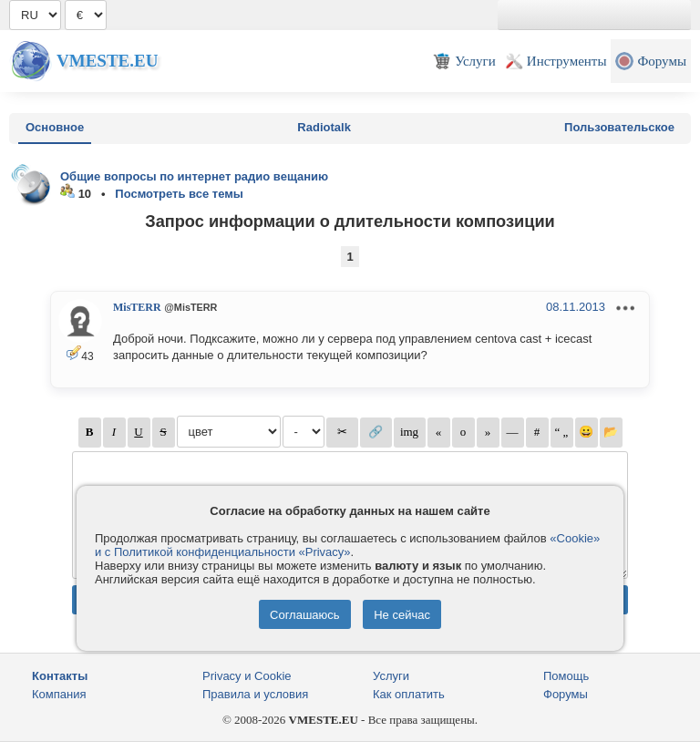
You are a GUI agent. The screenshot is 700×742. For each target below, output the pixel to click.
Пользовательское (619, 127)
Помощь (566, 676)
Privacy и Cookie (247, 676)
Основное (55, 127)
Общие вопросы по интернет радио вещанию (194, 176)
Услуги (391, 676)
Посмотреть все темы (179, 194)
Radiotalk (324, 127)
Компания (59, 694)
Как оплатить (409, 694)
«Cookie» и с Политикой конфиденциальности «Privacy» (347, 545)
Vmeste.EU (107, 61)
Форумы (566, 694)
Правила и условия (255, 694)
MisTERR (137, 307)
